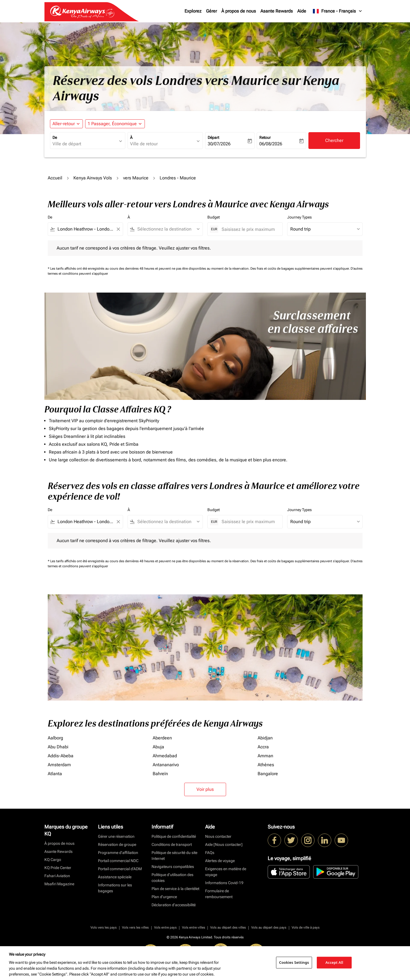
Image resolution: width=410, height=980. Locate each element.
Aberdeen (162, 738)
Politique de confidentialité (174, 836)
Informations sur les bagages (115, 888)
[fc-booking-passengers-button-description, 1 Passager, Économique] (112, 124)
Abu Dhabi (58, 747)
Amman (265, 756)
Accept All (334, 962)
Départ (213, 137)
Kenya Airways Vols (93, 178)
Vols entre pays (165, 927)
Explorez (193, 11)
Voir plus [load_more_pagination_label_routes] (205, 789)
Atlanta (55, 774)
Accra (263, 747)
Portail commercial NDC (118, 861)
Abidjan (265, 738)
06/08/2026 (271, 144)
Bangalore (268, 774)
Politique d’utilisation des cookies (172, 878)
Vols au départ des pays (269, 927)
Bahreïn (160, 774)
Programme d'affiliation (118, 853)
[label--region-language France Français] (338, 11)
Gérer (211, 11)
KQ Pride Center (58, 868)
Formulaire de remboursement (219, 894)
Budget (214, 217)
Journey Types (299, 217)
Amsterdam (59, 765)
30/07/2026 (219, 144)
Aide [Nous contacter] (224, 844)
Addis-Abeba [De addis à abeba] (61, 756)
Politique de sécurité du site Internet (174, 856)
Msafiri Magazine (59, 884)
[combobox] (85, 144)
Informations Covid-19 (224, 883)
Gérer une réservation (116, 836)
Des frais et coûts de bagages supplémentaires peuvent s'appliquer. (300, 269)
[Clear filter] (118, 229)
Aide (302, 11)
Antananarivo (166, 765)
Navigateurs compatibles (173, 867)
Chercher (334, 140)
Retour (265, 137)
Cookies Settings (294, 962)
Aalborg (55, 738)
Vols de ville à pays (306, 927)
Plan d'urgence (164, 897)
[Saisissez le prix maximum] (249, 229)
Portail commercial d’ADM (120, 869)
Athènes (266, 765)
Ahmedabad (165, 756)
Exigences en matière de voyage (226, 872)
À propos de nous (239, 11)
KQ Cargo (53, 860)
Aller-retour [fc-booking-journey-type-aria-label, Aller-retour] (64, 124)
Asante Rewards (277, 11)
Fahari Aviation (57, 876)
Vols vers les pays (104, 927)
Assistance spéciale (115, 877)
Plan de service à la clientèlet (175, 889)
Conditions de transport (172, 844)
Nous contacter (218, 836)
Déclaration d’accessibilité (174, 905)
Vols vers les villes (135, 927)
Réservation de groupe (117, 844)
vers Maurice (136, 178)
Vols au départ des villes (228, 927)
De (55, 137)
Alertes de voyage (220, 861)
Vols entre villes (194, 927)
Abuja (158, 747)
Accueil (55, 178)
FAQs (210, 853)
